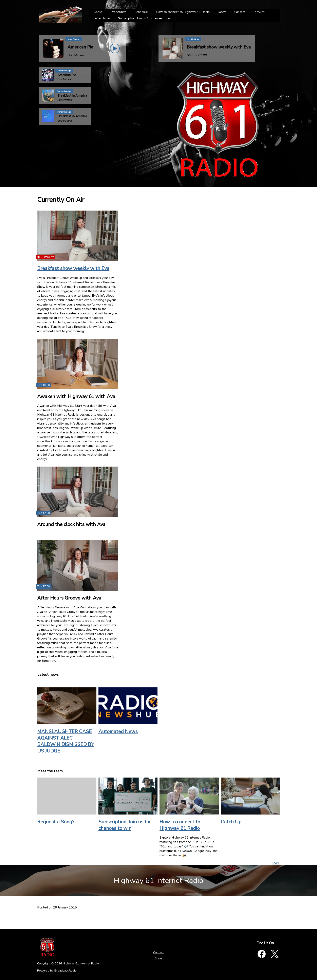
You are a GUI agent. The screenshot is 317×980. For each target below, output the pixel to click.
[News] (222, 12)
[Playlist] (259, 12)
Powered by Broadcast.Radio (57, 971)
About (159, 958)
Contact (159, 952)
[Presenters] (119, 12)
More (276, 863)
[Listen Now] (102, 18)
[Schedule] (141, 12)
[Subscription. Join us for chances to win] (145, 18)
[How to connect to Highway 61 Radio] (183, 12)
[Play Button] (115, 48)
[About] (98, 12)
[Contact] (240, 12)
